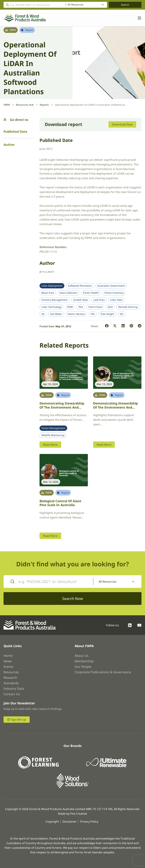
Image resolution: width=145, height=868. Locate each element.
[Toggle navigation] (138, 18)
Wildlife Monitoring (53, 435)
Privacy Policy (89, 822)
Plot (81, 307)
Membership (84, 661)
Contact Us (12, 694)
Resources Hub (25, 105)
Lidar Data (116, 300)
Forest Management (53, 428)
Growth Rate (81, 300)
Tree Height (107, 314)
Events (8, 667)
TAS (93, 314)
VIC (122, 314)
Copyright (52, 822)
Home (8, 656)
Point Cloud (95, 307)
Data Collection (69, 293)
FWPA (7, 105)
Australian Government (111, 286)
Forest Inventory (114, 293)
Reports (44, 105)
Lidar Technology (52, 307)
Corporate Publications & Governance (103, 672)
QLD (110, 307)
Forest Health (91, 293)
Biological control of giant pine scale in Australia (60, 503)
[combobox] (86, 5)
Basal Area (48, 293)
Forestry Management (55, 300)
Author (9, 145)
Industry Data (14, 688)
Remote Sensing (128, 307)
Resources (11, 672)
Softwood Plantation (80, 286)
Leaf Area (99, 300)
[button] (5, 120)
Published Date (15, 131)
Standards (11, 683)
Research (10, 678)
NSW (70, 307)
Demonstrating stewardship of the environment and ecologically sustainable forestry (62, 409)
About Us (82, 656)
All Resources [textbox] (75, 5)
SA (43, 314)
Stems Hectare (76, 314)
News (8, 661)
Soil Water (56, 314)
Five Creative (79, 814)
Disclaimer (70, 822)
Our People (83, 667)
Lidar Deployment (52, 286)
